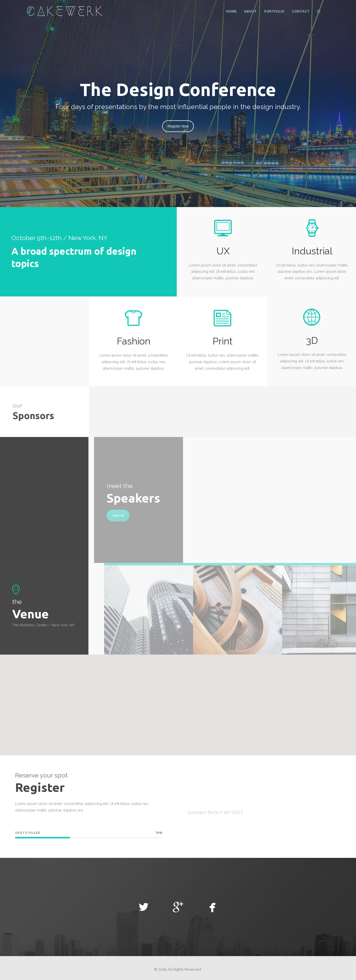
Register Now (178, 126)
